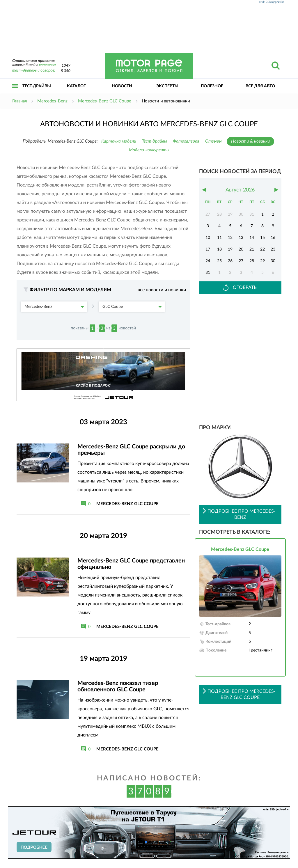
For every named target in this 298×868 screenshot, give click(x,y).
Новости (122, 86)
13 (241, 238)
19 (230, 249)
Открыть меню (15, 92)
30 (273, 261)
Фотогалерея (186, 141)
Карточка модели (119, 141)
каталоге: (47, 65)
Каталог (76, 86)
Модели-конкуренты (149, 150)
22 (262, 249)
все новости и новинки (162, 290)
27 (241, 261)
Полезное (212, 86)
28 (252, 261)
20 (241, 249)
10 (208, 238)
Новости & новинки (250, 141)
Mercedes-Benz (54, 307)
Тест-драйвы (37, 86)
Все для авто (260, 86)
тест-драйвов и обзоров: (34, 71)
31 (208, 273)
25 (219, 261)
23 (273, 249)
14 (252, 238)
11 (219, 238)
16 (273, 238)
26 (230, 261)
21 (252, 249)
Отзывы (213, 141)
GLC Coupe (132, 307)
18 (219, 249)
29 (262, 261)
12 (230, 238)
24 (208, 261)
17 (208, 249)
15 (262, 238)
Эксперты (167, 86)
